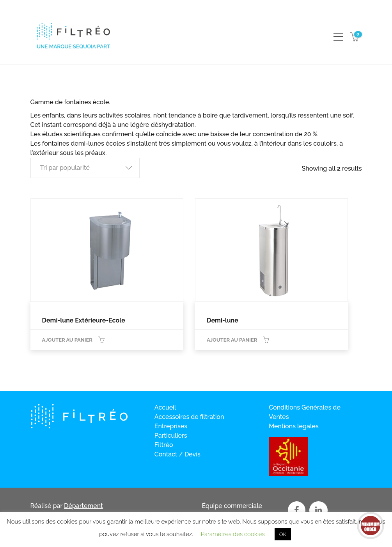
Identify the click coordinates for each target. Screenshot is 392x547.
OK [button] (283, 534)
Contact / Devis (177, 454)
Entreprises (171, 426)
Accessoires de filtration (189, 417)
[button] (85, 168)
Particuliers (171, 436)
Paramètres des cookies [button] (233, 534)
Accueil (165, 407)
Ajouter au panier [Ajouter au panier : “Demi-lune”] (232, 340)
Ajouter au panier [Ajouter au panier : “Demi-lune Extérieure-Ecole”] (67, 340)
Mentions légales (294, 426)
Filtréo (164, 445)
